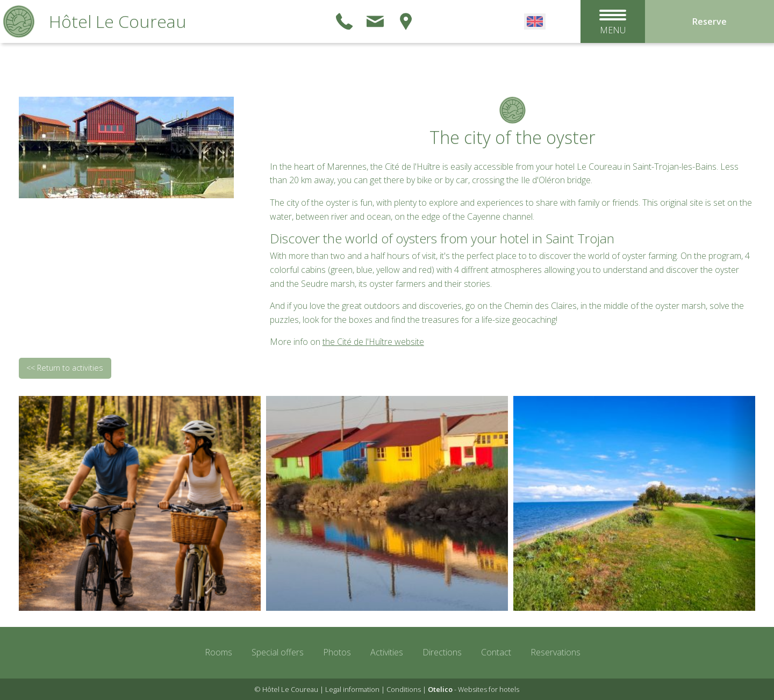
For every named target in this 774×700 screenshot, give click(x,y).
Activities (387, 652)
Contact (496, 652)
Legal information (352, 689)
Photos (337, 652)
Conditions (404, 689)
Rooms (218, 652)
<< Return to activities (65, 368)
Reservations (556, 652)
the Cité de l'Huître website (373, 342)
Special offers (278, 652)
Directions (442, 652)
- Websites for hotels (474, 689)
